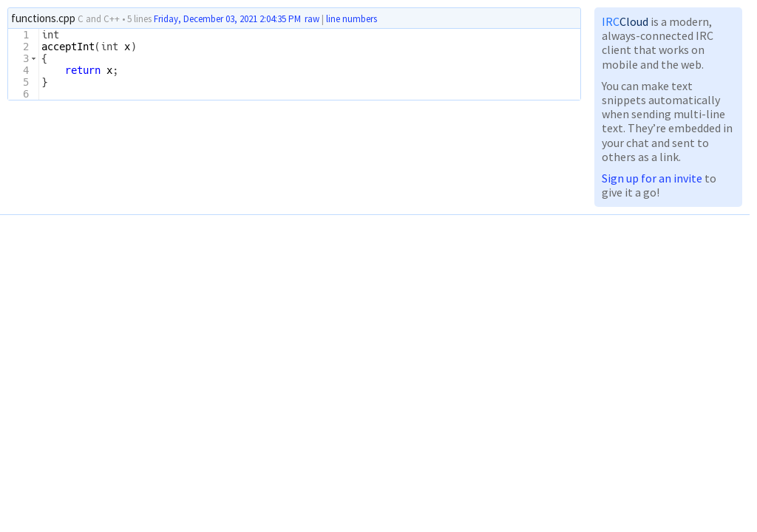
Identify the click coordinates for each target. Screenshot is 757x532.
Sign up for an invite (652, 178)
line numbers (352, 19)
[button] (34, 58)
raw (312, 19)
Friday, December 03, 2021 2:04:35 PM (227, 19)
